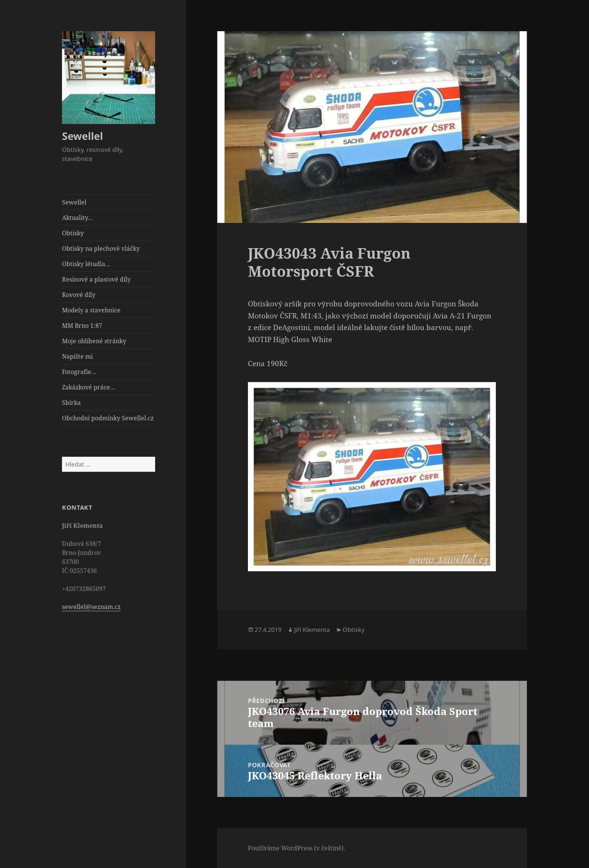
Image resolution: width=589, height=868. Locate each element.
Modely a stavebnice (91, 310)
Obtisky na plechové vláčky (101, 248)
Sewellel (82, 136)
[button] (109, 78)
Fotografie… (79, 372)
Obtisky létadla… (86, 264)
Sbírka (71, 403)
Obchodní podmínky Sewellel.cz (108, 418)
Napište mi (77, 356)
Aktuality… (78, 218)
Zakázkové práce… (89, 387)
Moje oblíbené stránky (94, 341)
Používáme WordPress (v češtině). (297, 848)
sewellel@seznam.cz (91, 607)
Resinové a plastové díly (96, 279)
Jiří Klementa (312, 630)
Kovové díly (79, 295)
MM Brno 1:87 (82, 326)
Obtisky (73, 233)
